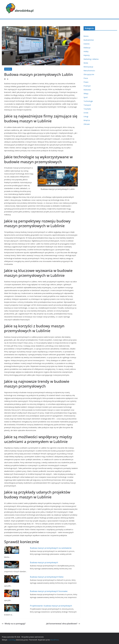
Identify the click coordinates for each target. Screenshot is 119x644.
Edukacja (87, 48)
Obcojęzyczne (89, 74)
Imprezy (87, 55)
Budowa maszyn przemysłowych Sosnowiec (49, 591)
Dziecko (87, 44)
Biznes (86, 36)
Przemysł (8, 69)
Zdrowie (87, 124)
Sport (86, 97)
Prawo (86, 82)
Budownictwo (89, 40)
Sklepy (86, 94)
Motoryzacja (88, 67)
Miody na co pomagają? (14, 624)
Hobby (86, 51)
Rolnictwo (87, 90)
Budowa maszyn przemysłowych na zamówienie (51, 548)
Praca (86, 78)
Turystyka (87, 109)
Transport (87, 105)
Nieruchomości (89, 71)
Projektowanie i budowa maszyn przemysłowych (51, 606)
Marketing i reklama (91, 59)
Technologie (88, 101)
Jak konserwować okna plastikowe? (63, 624)
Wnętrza (87, 120)
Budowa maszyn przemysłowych (44, 562)
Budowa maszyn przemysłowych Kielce (47, 577)
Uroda (86, 113)
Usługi (86, 116)
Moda (86, 63)
